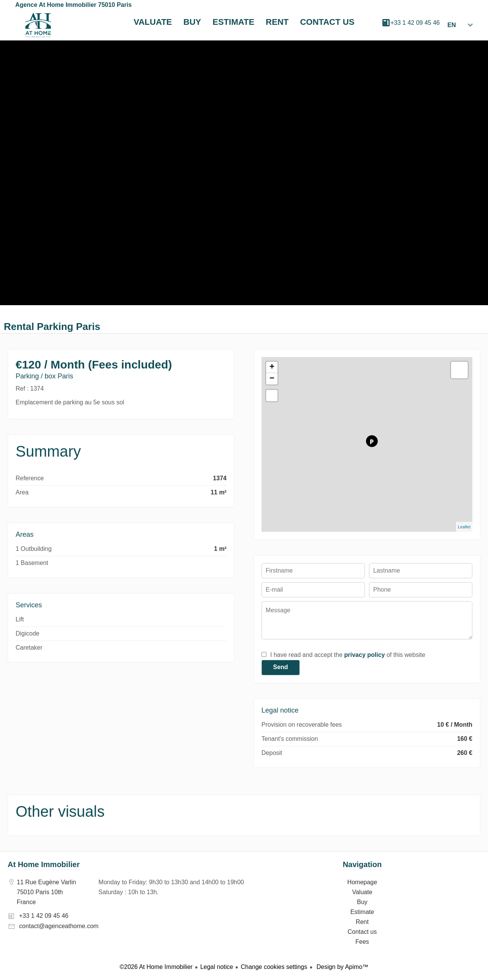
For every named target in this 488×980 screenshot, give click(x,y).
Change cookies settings (274, 967)
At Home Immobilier (44, 864)
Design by (342, 967)
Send (280, 667)
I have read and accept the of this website (348, 655)
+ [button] (272, 367)
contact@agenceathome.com (59, 926)
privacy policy (365, 655)
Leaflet (464, 527)
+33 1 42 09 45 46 (415, 23)
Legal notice (217, 967)
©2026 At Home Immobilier (156, 967)
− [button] (272, 379)
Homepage (38, 25)
